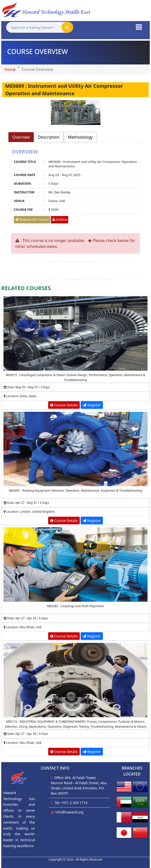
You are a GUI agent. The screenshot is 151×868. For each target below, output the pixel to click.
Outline (60, 219)
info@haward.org (69, 812)
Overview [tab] (21, 137)
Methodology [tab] (80, 137)
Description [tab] (49, 137)
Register (92, 405)
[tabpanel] (75, 188)
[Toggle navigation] (139, 27)
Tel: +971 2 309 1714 (71, 803)
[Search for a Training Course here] (34, 27)
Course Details (64, 405)
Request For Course (32, 219)
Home (10, 69)
